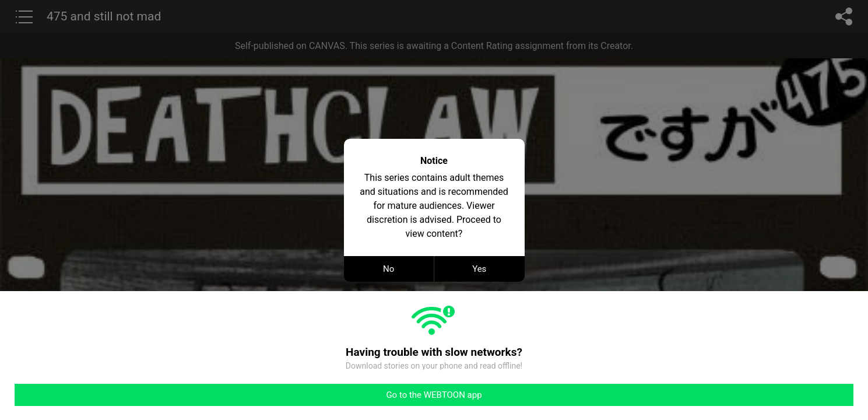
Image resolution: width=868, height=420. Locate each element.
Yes (479, 269)
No (389, 269)
